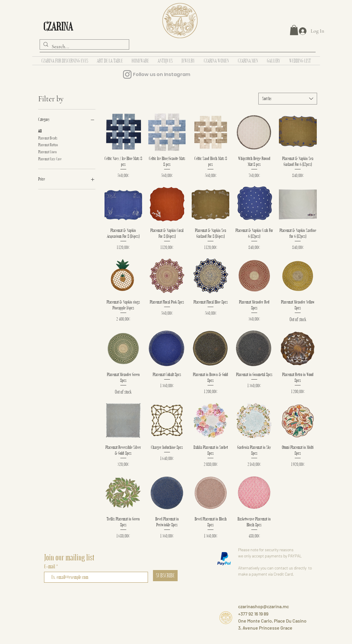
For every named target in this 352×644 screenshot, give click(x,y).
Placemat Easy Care (50, 159)
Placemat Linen (47, 151)
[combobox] (288, 99)
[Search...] (84, 47)
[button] (294, 30)
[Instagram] (127, 74)
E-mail (50, 566)
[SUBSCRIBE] (165, 576)
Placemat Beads (48, 138)
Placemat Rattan (48, 144)
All (40, 131)
